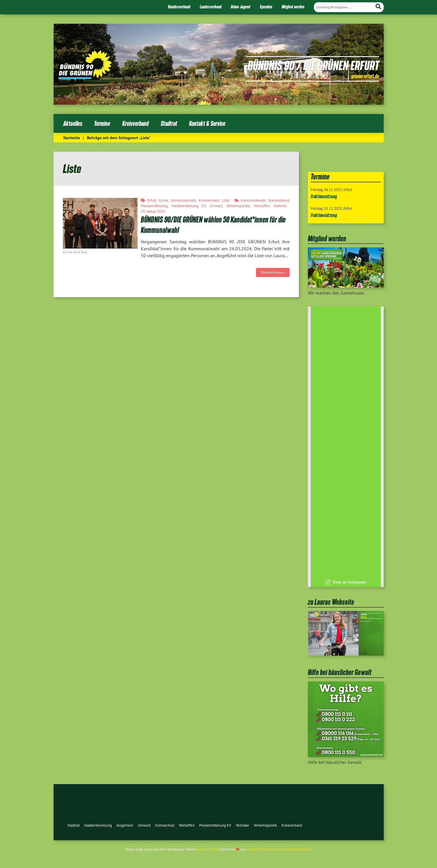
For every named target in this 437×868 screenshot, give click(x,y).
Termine (102, 123)
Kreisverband (135, 123)
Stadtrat (169, 123)
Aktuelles (73, 123)
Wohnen (280, 206)
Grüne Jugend (241, 7)
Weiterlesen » (273, 272)
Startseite (72, 138)
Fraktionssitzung (324, 196)
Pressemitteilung (154, 206)
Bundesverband (179, 7)
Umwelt (216, 206)
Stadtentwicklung (98, 825)
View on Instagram (346, 582)
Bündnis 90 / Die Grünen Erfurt (313, 65)
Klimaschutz (165, 825)
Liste (226, 200)
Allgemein (125, 825)
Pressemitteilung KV (189, 206)
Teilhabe (242, 825)
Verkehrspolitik (238, 206)
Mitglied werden (293, 7)
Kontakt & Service (207, 123)
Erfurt (152, 200)
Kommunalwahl (183, 200)
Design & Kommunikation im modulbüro (279, 849)
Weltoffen (262, 206)
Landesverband (211, 7)
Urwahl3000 (207, 849)
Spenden (266, 7)
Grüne (163, 200)
